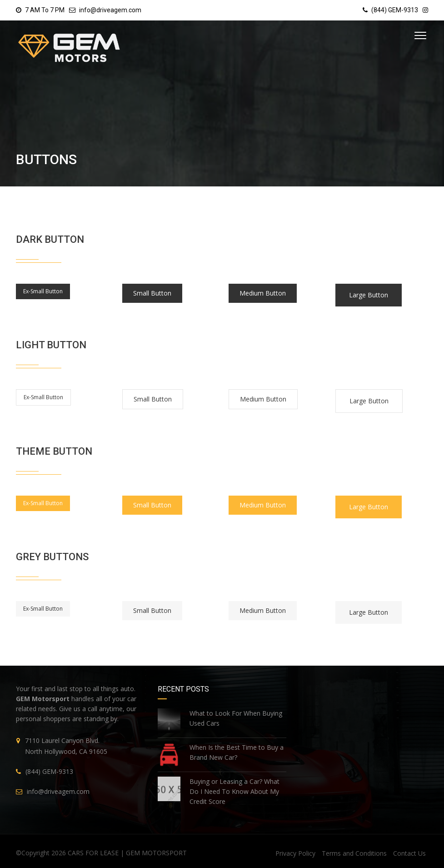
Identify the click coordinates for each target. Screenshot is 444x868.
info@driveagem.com (110, 10)
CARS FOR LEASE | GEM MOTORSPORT (127, 853)
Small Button (152, 293)
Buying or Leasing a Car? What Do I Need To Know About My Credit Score (234, 791)
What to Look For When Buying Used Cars (236, 718)
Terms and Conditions (354, 853)
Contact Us (409, 853)
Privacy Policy (295, 853)
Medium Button (263, 293)
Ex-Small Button (43, 291)
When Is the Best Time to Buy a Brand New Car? (237, 752)
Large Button (369, 295)
